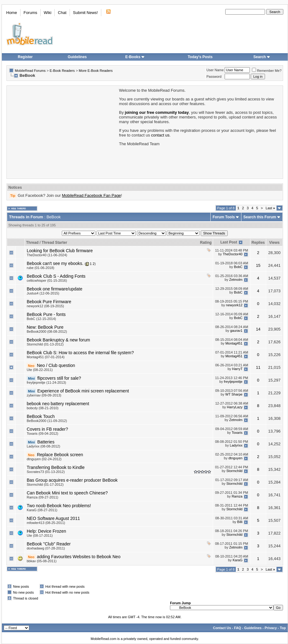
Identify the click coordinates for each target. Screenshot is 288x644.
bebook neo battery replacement (58, 404)
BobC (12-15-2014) (41, 319)
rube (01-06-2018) (41, 268)
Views (274, 243)
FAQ (238, 628)
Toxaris (237, 433)
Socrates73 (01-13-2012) (46, 472)
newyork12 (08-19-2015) (45, 306)
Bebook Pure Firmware (49, 302)
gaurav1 (236, 331)
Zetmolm (236, 280)
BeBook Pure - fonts (46, 314)
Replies (258, 243)
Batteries (46, 442)
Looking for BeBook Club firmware (60, 251)
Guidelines (77, 57)
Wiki (48, 13)
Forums (30, 13)
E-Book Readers (62, 71)
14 (258, 329)
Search (262, 57)
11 (258, 367)
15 (258, 265)
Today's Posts (200, 57)
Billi (240, 522)
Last (270, 208)
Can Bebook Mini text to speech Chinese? (67, 493)
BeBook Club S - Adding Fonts (56, 276)
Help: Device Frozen (46, 531)
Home (12, 13)
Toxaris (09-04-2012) (43, 433)
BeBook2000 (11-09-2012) (47, 421)
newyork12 (234, 305)
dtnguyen (235, 458)
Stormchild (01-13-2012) (45, 344)
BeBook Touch (41, 416)
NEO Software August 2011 (53, 518)
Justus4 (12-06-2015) (43, 293)
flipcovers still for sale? (59, 378)
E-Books (135, 57)
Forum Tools (224, 217)
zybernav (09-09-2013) (44, 395)
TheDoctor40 (233, 254)
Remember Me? (267, 71)
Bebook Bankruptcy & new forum (58, 340)
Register (25, 57)
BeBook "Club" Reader (49, 544)
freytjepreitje (233, 382)
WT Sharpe (234, 394)
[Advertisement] (62, 132)
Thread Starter (54, 243)
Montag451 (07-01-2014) (46, 357)
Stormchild (235, 471)
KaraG (238, 560)
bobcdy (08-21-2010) (43, 408)
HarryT (237, 369)
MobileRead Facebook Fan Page (91, 195)
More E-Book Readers (96, 71)
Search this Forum (260, 217)
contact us (160, 135)
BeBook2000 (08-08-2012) (47, 331)
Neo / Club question (56, 365)
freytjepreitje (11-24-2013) (46, 382)
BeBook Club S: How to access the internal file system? (80, 353)
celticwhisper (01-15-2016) (47, 280)
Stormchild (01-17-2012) (45, 484)
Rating (206, 243)
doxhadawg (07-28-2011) (46, 548)
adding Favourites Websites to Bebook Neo (79, 557)
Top (283, 628)
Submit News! (85, 13)
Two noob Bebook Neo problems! (59, 506)
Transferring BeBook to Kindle (56, 467)
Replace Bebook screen (60, 455)
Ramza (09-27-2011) (43, 497)
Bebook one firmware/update (55, 289)
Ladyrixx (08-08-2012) (43, 446)
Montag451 (234, 343)
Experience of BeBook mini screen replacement (83, 391)
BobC (238, 267)
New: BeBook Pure (45, 327)
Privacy (271, 628)
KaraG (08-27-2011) (42, 510)
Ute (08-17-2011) (40, 535)
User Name (215, 70)
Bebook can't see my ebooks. (55, 263)
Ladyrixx (236, 445)
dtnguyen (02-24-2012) (44, 459)
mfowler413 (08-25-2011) (46, 523)
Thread (32, 243)
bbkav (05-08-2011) (42, 561)
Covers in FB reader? (47, 429)
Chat (62, 13)
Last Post (229, 242)
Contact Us (222, 628)
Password (214, 76)
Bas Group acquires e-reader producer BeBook (72, 480)
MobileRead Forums (30, 71)
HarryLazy (235, 407)
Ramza (237, 496)
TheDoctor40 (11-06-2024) (47, 255)
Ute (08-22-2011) (40, 370)
